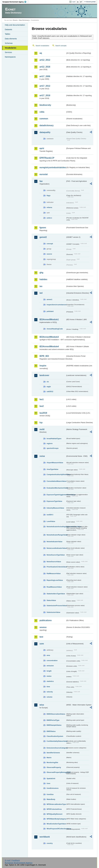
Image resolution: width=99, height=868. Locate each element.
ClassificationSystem (55, 736)
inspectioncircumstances (56, 305)
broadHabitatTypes (54, 439)
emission (50, 666)
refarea (49, 207)
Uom (48, 783)
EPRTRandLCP (47, 158)
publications (46, 620)
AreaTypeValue (52, 469)
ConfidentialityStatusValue (56, 741)
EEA (15, 2)
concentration (52, 660)
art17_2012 (45, 86)
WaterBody (51, 799)
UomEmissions (52, 788)
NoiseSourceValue (54, 562)
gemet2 (43, 237)
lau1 (42, 399)
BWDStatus (51, 731)
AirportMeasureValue (55, 463)
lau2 (42, 406)
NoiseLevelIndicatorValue (56, 548)
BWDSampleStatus (54, 725)
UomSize (50, 794)
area (48, 655)
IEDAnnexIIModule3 (49, 337)
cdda (42, 112)
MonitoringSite (52, 762)
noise (42, 456)
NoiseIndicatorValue (54, 542)
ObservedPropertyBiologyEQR (56, 772)
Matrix (49, 758)
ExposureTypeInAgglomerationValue (56, 495)
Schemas (9, 43)
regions (49, 443)
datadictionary (46, 125)
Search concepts (61, 46)
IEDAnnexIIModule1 (49, 319)
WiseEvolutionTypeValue (56, 824)
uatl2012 (50, 391)
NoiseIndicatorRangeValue (56, 535)
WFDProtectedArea (54, 809)
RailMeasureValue (54, 573)
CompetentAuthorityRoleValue (56, 474)
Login (74, 2)
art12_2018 (45, 67)
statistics (50, 681)
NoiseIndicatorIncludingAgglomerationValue (56, 527)
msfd (42, 429)
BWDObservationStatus (56, 714)
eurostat (44, 174)
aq (41, 53)
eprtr (42, 148)
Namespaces (10, 57)
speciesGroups (52, 448)
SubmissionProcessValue (56, 606)
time (48, 687)
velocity (50, 692)
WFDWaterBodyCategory (56, 819)
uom (42, 644)
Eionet (15, 20)
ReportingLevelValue (55, 580)
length (49, 671)
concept (50, 244)
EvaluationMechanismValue (56, 488)
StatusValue (51, 600)
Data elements (11, 39)
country (50, 843)
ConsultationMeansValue (56, 481)
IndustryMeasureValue (55, 508)
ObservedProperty (54, 767)
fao (41, 181)
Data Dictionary (24, 20)
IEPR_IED (44, 356)
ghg (41, 273)
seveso (43, 627)
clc (48, 382)
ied (41, 293)
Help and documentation (15, 25)
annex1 (49, 299)
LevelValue (51, 521)
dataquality (45, 132)
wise (42, 705)
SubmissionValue (53, 612)
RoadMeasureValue (54, 587)
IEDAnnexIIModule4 (49, 346)
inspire (43, 366)
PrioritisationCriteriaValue (56, 567)
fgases (43, 228)
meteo (49, 676)
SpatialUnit (51, 778)
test (41, 637)
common (44, 119)
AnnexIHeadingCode (55, 329)
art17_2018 (45, 95)
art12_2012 (45, 60)
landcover (44, 375)
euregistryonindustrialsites (53, 167)
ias (41, 286)
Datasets (8, 29)
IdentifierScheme (53, 753)
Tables (7, 34)
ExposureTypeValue (54, 501)
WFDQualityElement (54, 814)
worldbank (45, 837)
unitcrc (49, 218)
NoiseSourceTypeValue (56, 555)
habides (43, 279)
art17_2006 (45, 76)
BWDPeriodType (53, 720)
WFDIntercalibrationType (56, 804)
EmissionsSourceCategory (56, 748)
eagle (49, 387)
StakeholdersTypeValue (56, 594)
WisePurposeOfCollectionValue (56, 829)
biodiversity (45, 105)
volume (49, 697)
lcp (41, 422)
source (49, 254)
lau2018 (43, 413)
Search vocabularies (42, 46)
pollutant (50, 311)
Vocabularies (11, 48)
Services (8, 52)
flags (48, 196)
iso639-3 (50, 515)
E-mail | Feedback (12, 860)
